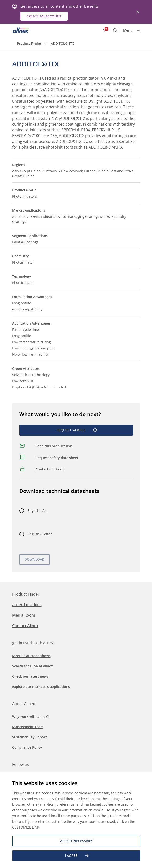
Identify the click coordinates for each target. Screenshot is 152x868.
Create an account (44, 16)
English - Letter (40, 534)
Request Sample (77, 430)
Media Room (24, 615)
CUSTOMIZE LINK (26, 827)
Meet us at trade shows (31, 656)
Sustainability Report (29, 737)
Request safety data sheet (57, 458)
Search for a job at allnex (33, 666)
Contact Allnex (25, 626)
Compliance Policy (27, 747)
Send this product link (54, 446)
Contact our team (50, 469)
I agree (77, 856)
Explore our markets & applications (41, 687)
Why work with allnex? (30, 716)
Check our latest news (30, 676)
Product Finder (29, 43)
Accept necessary (76, 841)
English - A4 (37, 511)
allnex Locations (27, 605)
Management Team (28, 727)
